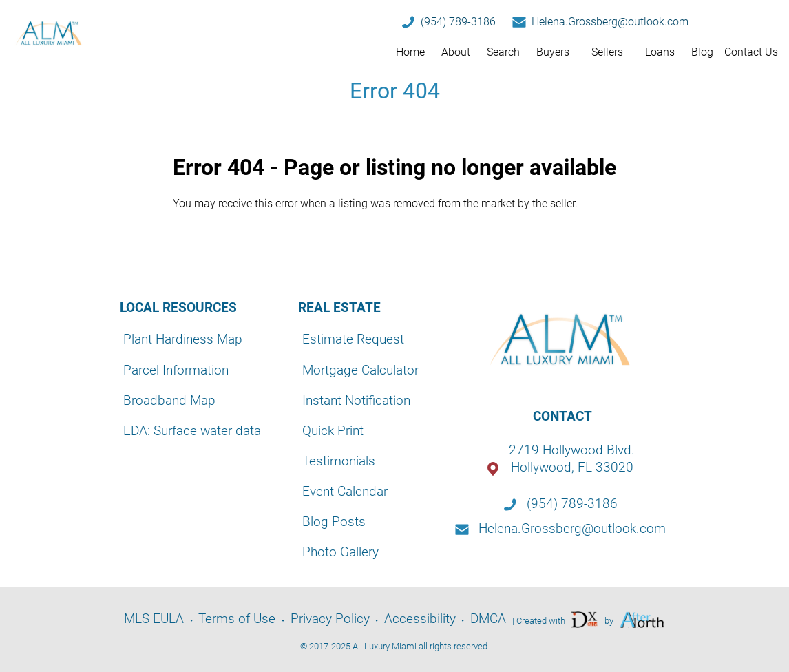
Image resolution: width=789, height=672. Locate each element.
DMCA (488, 619)
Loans (660, 52)
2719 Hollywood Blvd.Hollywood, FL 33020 (572, 459)
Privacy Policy (330, 619)
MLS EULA (154, 619)
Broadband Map (169, 400)
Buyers (553, 52)
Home (410, 52)
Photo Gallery (340, 552)
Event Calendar (345, 491)
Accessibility (420, 619)
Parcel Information (176, 370)
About (456, 52)
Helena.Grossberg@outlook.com (610, 22)
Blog (702, 52)
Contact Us (751, 52)
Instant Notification (356, 400)
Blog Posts (334, 522)
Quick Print (333, 431)
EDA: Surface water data (192, 431)
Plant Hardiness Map (183, 339)
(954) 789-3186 (458, 22)
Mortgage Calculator (360, 370)
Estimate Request (353, 339)
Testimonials (339, 461)
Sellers (607, 52)
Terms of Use (237, 619)
